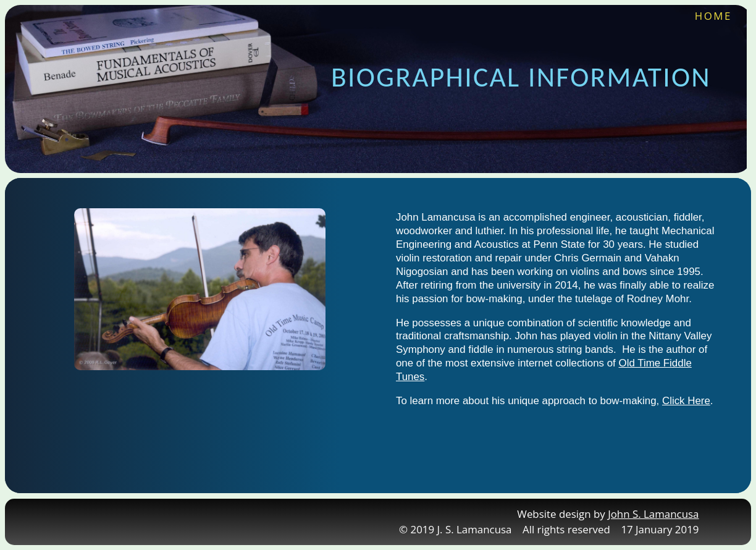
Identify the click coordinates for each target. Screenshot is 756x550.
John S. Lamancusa (653, 514)
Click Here (686, 401)
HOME (713, 16)
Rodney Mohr (658, 299)
